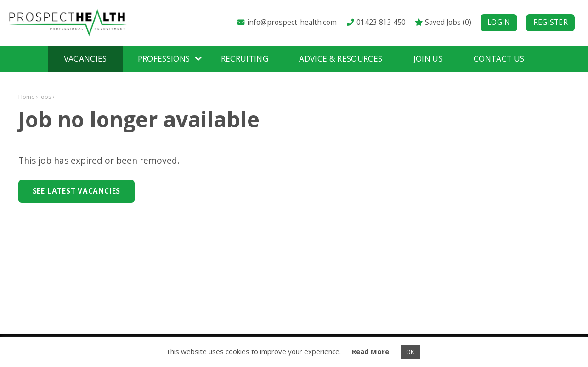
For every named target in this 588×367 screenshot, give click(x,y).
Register (551, 22)
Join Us (428, 59)
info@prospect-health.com (287, 22)
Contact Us (499, 59)
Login (499, 22)
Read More (370, 351)
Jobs (45, 97)
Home (27, 97)
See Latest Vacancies (76, 191)
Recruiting (245, 59)
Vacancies (85, 59)
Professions (164, 59)
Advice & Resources (341, 59)
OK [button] (410, 352)
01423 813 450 (375, 22)
